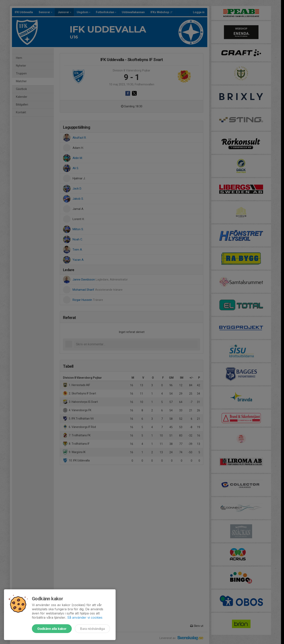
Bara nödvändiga (92, 629)
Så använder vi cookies (85, 617)
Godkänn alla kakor (52, 629)
